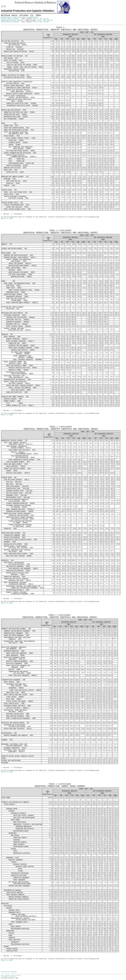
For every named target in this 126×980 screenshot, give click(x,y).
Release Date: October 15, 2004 (7, 26)
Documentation (33, 17)
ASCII (35, 19)
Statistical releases (9, 972)
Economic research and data (13, 975)
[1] (52, 38)
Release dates (6, 17)
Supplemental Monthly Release (12, 20)
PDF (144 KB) (44, 19)
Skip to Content (4, 14)
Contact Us (13, 976)
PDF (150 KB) (44, 22)
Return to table (7, 218)
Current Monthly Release (10, 19)
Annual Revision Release (10, 22)
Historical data (19, 17)
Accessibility (5, 976)
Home (2, 975)
